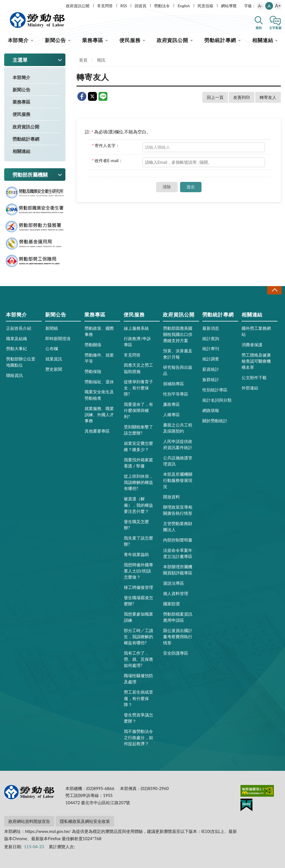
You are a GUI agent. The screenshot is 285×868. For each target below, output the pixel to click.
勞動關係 (93, 345)
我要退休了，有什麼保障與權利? (138, 410)
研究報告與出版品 (178, 370)
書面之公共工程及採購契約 (178, 428)
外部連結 (250, 388)
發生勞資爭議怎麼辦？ (138, 718)
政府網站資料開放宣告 (29, 821)
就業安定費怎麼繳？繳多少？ (138, 446)
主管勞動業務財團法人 (178, 526)
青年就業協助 (136, 554)
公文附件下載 (254, 377)
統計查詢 (211, 338)
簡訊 (101, 60)
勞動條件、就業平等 (99, 358)
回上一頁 (215, 97)
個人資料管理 (176, 593)
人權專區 (171, 415)
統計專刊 (211, 348)
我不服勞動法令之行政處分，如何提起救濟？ (138, 737)
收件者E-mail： (108, 160)
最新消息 (211, 328)
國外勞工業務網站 (256, 331)
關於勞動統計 (215, 421)
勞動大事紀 (17, 348)
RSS (124, 6)
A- (260, 6)
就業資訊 (54, 359)
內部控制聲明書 (178, 540)
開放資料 (171, 497)
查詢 (259, 28)
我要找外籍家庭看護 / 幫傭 (138, 463)
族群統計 (211, 379)
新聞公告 (55, 40)
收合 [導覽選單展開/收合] (274, 290)
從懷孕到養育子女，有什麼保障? (138, 388)
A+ (278, 6)
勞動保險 (93, 371)
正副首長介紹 (19, 328)
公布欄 (52, 348)
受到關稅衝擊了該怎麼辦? (138, 430)
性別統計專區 (215, 390)
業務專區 (93, 40)
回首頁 (141, 6)
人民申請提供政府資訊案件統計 (178, 444)
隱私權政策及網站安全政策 (85, 821)
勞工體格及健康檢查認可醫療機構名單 (256, 361)
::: (3, 5)
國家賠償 (171, 604)
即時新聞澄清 (58, 338)
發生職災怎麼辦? (136, 525)
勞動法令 (162, 6)
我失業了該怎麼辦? (138, 541)
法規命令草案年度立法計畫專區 (178, 553)
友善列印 (242, 97)
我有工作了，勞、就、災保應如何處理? (138, 659)
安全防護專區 (176, 653)
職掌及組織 (17, 338)
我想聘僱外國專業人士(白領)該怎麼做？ (138, 571)
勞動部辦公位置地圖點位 (21, 362)
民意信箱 (205, 6)
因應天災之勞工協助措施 (138, 368)
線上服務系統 (136, 328)
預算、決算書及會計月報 (178, 354)
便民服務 (130, 40)
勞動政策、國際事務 (99, 331)
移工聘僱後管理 (138, 587)
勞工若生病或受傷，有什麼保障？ (138, 698)
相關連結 (263, 40)
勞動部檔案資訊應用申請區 (178, 617)
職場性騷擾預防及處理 (138, 679)
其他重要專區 (97, 431)
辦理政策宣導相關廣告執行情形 (178, 510)
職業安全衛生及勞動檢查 (99, 395)
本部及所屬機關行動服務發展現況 (178, 480)
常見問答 (105, 6)
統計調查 (211, 359)
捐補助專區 (174, 384)
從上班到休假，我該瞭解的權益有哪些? (138, 482)
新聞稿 (52, 328)
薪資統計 (211, 369)
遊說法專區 (174, 583)
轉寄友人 (268, 97)
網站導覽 (229, 6)
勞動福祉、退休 (99, 382)
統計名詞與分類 (217, 400)
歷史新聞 (54, 369)
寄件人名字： (106, 145)
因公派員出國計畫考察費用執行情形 (178, 637)
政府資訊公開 (78, 6)
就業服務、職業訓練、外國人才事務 (99, 415)
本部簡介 (18, 40)
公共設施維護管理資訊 (178, 461)
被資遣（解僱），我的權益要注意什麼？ (138, 505)
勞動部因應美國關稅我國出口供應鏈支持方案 (178, 334)
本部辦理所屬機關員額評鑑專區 (178, 570)
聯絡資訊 (14, 375)
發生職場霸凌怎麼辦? (138, 601)
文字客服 (275, 28)
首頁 (83, 60)
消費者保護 (252, 345)
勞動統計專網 (220, 40)
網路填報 (211, 410)
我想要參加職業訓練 (138, 617)
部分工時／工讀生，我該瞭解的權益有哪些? (138, 637)
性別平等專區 (176, 394)
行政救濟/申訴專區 (137, 342)
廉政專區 (171, 404)
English (184, 6)
